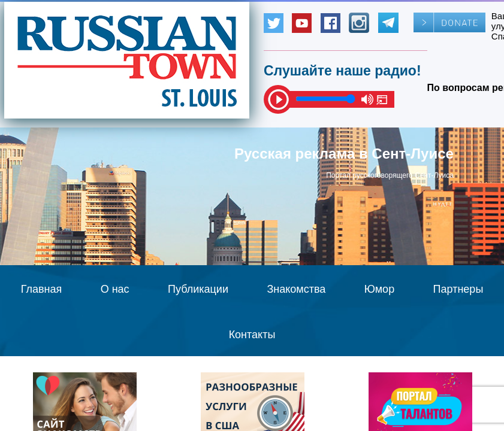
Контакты (252, 335)
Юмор (379, 289)
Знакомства (296, 289)
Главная (42, 289)
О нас (115, 289)
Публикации (198, 289)
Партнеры (458, 289)
